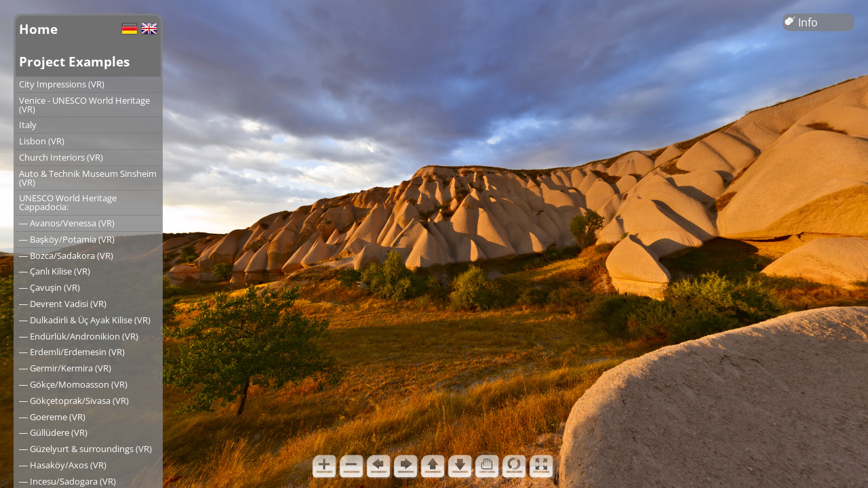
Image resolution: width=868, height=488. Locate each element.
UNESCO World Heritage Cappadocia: (68, 202)
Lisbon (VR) (42, 141)
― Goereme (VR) (52, 417)
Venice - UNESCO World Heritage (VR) (84, 105)
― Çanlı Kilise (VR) (55, 271)
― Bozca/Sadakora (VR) (66, 256)
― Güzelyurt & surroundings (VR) (85, 449)
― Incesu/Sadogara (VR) (67, 481)
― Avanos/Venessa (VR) (67, 223)
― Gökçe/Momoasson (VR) (73, 384)
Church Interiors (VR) (61, 157)
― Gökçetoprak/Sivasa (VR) (74, 401)
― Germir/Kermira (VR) (65, 368)
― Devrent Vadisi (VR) (63, 304)
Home (38, 29)
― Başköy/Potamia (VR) (67, 239)
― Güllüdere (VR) (53, 432)
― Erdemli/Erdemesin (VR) (72, 352)
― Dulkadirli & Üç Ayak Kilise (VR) (85, 320)
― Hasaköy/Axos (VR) (63, 465)
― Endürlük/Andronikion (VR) (79, 336)
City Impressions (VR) (62, 84)
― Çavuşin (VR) (50, 287)
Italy (28, 125)
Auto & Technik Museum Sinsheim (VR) (88, 178)
